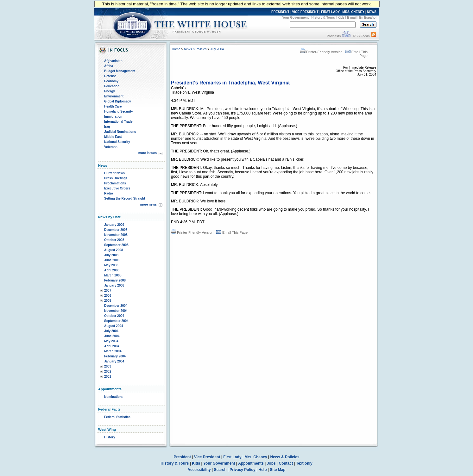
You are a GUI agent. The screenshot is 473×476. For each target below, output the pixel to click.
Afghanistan (113, 61)
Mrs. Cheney (256, 457)
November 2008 (116, 235)
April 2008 (112, 270)
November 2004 (116, 311)
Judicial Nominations (120, 132)
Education (112, 86)
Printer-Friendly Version (321, 52)
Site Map (277, 470)
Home (176, 49)
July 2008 (111, 255)
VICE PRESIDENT (305, 12)
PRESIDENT (280, 12)
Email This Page (232, 232)
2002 (108, 371)
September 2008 (116, 245)
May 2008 (111, 265)
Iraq (107, 127)
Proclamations (115, 183)
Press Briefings (116, 178)
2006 (108, 296)
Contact (286, 463)
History (110, 437)
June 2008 (112, 260)
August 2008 (114, 250)
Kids (341, 18)
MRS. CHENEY (353, 12)
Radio (109, 193)
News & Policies (195, 49)
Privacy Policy (242, 470)
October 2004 (114, 316)
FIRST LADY (330, 12)
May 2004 (111, 341)
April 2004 (112, 346)
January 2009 (114, 225)
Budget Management (120, 71)
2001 (108, 377)
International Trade (118, 122)
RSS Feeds (362, 36)
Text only (304, 463)
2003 (108, 366)
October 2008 (114, 240)
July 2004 (111, 331)
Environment (114, 96)
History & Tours (323, 18)
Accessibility (199, 470)
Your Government (295, 18)
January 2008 (114, 285)
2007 (108, 291)
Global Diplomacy (117, 101)
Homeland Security (119, 111)
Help (263, 470)
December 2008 (116, 230)
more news (148, 204)
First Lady (232, 457)
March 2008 (113, 275)
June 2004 (112, 336)
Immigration (113, 117)
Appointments (251, 463)
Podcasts (334, 36)
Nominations (114, 397)
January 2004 (114, 361)
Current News (114, 173)
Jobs (271, 463)
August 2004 (114, 326)
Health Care (113, 106)
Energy (110, 91)
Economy (111, 81)
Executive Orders (117, 188)
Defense (110, 76)
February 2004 (115, 356)
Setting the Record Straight (125, 198)
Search (220, 470)
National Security (117, 142)
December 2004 (116, 306)
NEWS (372, 12)
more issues (148, 153)
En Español (368, 18)
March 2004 (113, 351)
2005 (108, 301)
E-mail (352, 18)
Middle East (113, 137)
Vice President (207, 457)
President (182, 457)
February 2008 (115, 280)
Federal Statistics (117, 417)
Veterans (111, 147)
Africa (109, 66)
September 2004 (116, 321)
